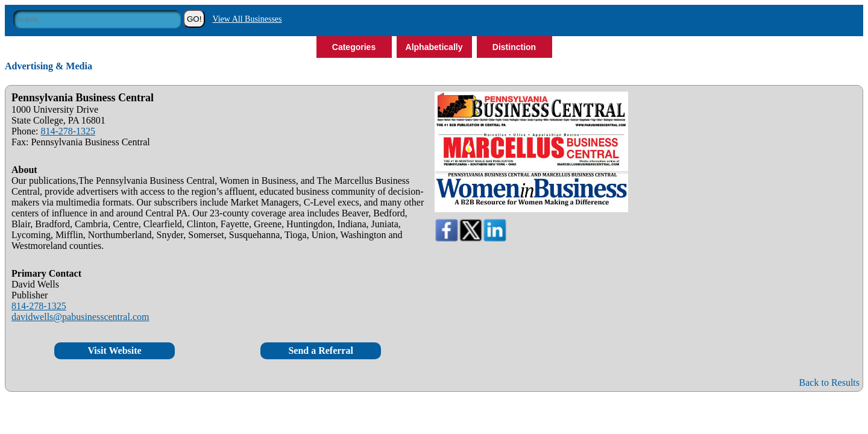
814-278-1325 (68, 131)
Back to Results (829, 382)
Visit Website (114, 351)
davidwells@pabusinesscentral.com (80, 317)
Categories (354, 47)
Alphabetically (434, 47)
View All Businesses (247, 19)
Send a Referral (321, 351)
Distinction (514, 47)
